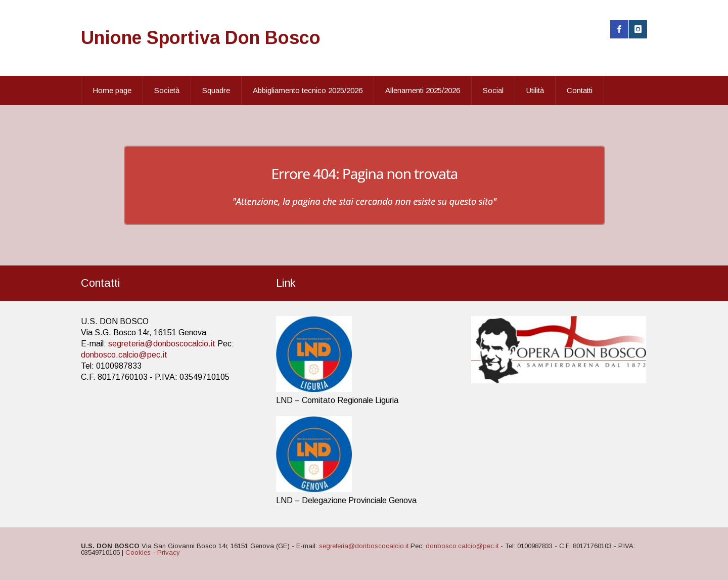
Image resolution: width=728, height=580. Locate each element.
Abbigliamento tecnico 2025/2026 (308, 90)
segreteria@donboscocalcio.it (162, 344)
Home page (112, 90)
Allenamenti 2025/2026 (423, 90)
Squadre (216, 90)
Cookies (138, 552)
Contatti (580, 90)
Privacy (169, 552)
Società (167, 90)
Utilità (535, 90)
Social (493, 90)
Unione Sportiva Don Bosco (201, 38)
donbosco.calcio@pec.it (124, 355)
